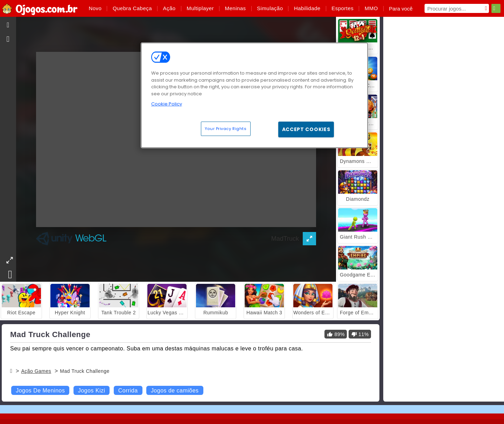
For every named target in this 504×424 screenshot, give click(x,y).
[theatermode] (9, 260)
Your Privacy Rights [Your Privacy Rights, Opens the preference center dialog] (226, 129)
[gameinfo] (8, 39)
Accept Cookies (306, 129)
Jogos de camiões (175, 391)
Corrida (128, 391)
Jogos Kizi (92, 391)
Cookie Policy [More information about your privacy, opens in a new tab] (167, 104)
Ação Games (36, 371)
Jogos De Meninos (40, 391)
